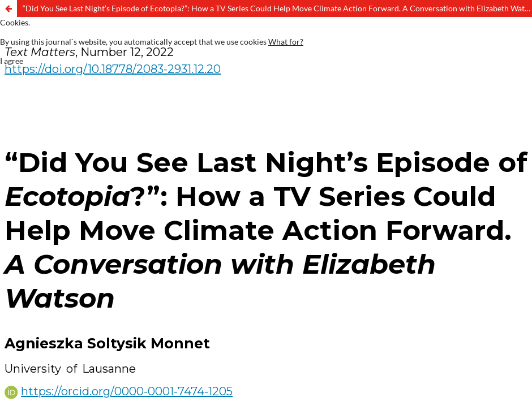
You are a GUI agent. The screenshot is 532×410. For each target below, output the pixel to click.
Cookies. (15, 22)
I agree (12, 61)
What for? (286, 42)
